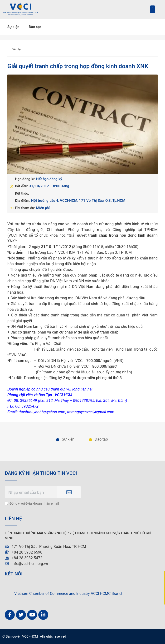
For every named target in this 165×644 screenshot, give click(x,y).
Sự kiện (13, 27)
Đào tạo (35, 27)
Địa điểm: (23, 201)
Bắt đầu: (22, 186)
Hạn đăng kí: (26, 179)
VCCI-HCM (30, 637)
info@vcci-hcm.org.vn (30, 564)
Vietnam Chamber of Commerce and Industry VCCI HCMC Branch (69, 594)
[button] (153, 9)
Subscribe (69, 492)
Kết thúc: (22, 193)
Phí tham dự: (26, 208)
